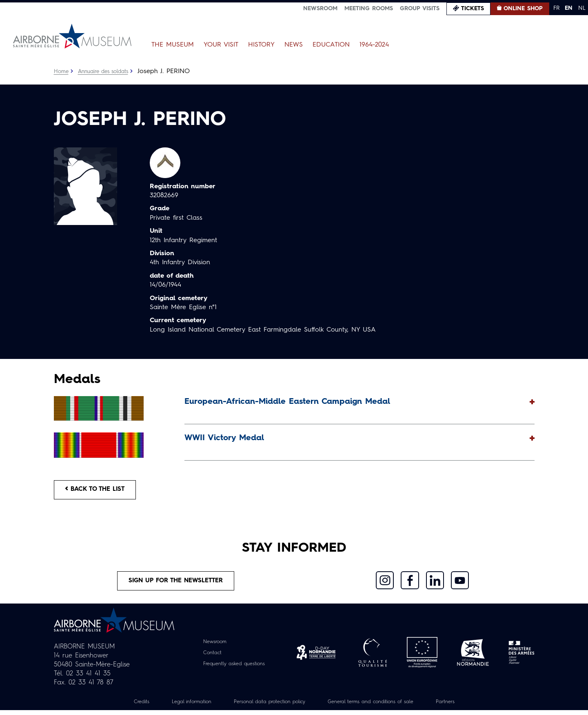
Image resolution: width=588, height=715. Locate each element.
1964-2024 (374, 45)
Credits (124, 706)
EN (569, 8)
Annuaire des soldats (107, 71)
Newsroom (320, 9)
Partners (462, 706)
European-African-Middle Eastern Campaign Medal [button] (287, 402)
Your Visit (221, 45)
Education (331, 45)
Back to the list (99, 491)
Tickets (473, 9)
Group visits (420, 9)
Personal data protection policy (265, 706)
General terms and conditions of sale (379, 706)
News (294, 45)
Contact (209, 657)
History (261, 45)
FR (556, 8)
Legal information (179, 706)
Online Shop (523, 9)
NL (582, 8)
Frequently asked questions (234, 668)
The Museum (173, 45)
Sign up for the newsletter (176, 584)
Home (62, 71)
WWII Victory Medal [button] (224, 438)
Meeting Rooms (369, 9)
